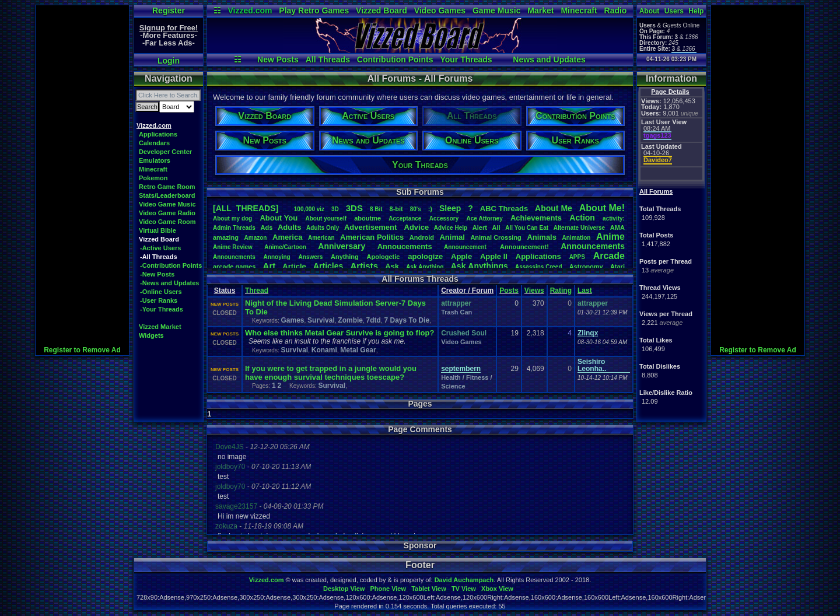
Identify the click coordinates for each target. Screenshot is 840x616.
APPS (577, 257)
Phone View (388, 589)
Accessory (444, 218)
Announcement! (524, 247)
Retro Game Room (167, 187)
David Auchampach (464, 580)
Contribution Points (395, 60)
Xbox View (497, 589)
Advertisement (372, 227)
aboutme (367, 218)
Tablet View (429, 589)
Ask (392, 266)
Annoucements (405, 246)
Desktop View (344, 589)
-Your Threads (162, 309)
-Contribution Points (171, 265)
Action (582, 218)
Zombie (350, 320)
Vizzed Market (160, 327)
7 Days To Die (407, 320)
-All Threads (159, 257)
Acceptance (405, 218)
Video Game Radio (167, 213)
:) (430, 209)
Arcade (609, 256)
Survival (321, 320)
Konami (324, 350)
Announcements (593, 246)
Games (292, 320)
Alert (480, 228)
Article (294, 266)
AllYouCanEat (527, 228)
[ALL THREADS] (246, 208)
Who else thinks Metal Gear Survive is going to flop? (339, 333)
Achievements (536, 218)
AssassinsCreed (539, 267)
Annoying (277, 257)
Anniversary (342, 246)
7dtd (374, 320)
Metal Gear (358, 350)
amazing (226, 237)
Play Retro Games (314, 10)
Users (674, 11)
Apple (461, 256)
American (321, 238)
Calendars (154, 143)
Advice (417, 227)
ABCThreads (504, 209)
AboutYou (279, 218)
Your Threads (466, 60)
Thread (257, 290)
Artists (364, 266)
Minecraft (579, 10)
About (650, 11)
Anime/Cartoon (285, 247)
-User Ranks (159, 300)
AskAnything (425, 267)
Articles (328, 266)
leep (450, 208)
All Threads (328, 60)
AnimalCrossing (496, 237)
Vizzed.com (250, 10)
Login (169, 61)
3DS (354, 208)
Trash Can (456, 312)
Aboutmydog (232, 218)
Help (696, 11)
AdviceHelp (451, 228)
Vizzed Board (381, 10)
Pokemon (153, 178)
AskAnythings (480, 266)
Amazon (256, 238)
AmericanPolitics (372, 237)
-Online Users (161, 292)
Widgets (151, 335)
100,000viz (309, 209)
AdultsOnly (323, 228)
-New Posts (157, 274)
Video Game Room (167, 222)
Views (534, 290)
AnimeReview (233, 247)
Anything (345, 257)
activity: (614, 218)
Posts (509, 290)
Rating (561, 290)
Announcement (466, 247)
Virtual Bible (157, 230)
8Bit (376, 209)
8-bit (396, 209)
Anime (610, 237)
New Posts (278, 60)
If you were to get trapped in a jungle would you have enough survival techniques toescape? (331, 373)
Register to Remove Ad (82, 350)
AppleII (494, 256)
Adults (289, 227)
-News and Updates (169, 283)
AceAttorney (484, 218)
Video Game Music (167, 204)
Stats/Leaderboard (167, 195)
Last (585, 290)
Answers (311, 257)
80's (416, 209)
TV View (464, 589)
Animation (577, 238)
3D (335, 209)
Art (269, 266)
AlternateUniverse (579, 228)
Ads (266, 228)
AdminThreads (234, 228)
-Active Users (160, 248)
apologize (425, 256)
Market (540, 10)
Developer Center (165, 152)
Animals (542, 237)
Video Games (440, 10)
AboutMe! (602, 208)
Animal (452, 237)
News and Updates (549, 60)
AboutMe (554, 208)
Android (422, 237)
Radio (616, 10)
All (496, 228)
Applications (158, 134)
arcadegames (234, 267)
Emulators (155, 160)
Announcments (234, 257)
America (287, 237)
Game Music (496, 10)
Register (169, 10)
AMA (617, 228)
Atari (617, 267)
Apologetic (384, 257)
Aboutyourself (326, 218)
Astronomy (586, 267)
